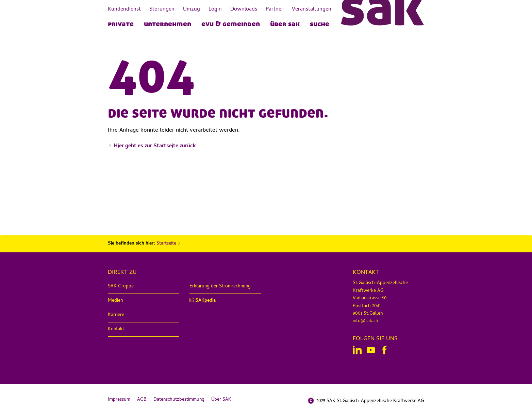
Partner (275, 10)
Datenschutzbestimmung (179, 400)
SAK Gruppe (121, 287)
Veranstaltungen (312, 10)
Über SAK (285, 23)
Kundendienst (124, 10)
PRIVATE (121, 23)
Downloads (244, 10)
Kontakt (116, 329)
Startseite (166, 244)
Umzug (192, 10)
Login (215, 10)
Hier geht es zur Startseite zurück (155, 146)
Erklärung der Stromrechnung (220, 287)
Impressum (119, 400)
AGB (142, 400)
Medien (115, 301)
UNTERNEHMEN (168, 23)
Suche (320, 23)
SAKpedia (205, 301)
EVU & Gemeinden (231, 23)
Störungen (162, 10)
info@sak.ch (365, 321)
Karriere (116, 315)
